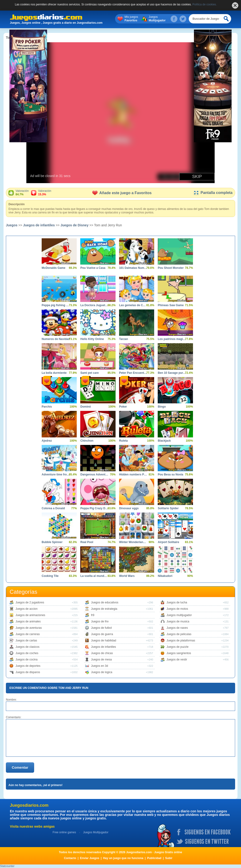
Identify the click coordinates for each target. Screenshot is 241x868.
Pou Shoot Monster (171, 268)
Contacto (70, 858)
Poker (123, 407)
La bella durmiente (54, 373)
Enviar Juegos (90, 858)
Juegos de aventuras (29, 628)
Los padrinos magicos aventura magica (172, 339)
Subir (169, 858)
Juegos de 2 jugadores (30, 602)
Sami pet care (89, 373)
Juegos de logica (102, 672)
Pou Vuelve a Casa (93, 268)
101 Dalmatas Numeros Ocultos (133, 268)
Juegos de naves (177, 628)
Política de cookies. (205, 4)
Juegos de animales (28, 621)
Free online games (64, 832)
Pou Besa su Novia (170, 475)
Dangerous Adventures (94, 475)
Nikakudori (165, 576)
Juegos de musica (178, 621)
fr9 (93, 615)
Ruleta (123, 441)
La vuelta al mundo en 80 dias (94, 576)
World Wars (127, 576)
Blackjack (164, 441)
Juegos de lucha (177, 602)
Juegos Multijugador (96, 832)
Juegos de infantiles (39, 225)
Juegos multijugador (179, 615)
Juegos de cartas (26, 640)
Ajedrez (47, 441)
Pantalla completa (213, 193)
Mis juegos (131, 19)
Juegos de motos (177, 609)
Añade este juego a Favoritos (122, 193)
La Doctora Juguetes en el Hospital (94, 305)
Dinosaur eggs (129, 508)
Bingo (162, 407)
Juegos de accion (26, 609)
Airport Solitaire (168, 542)
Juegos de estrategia (104, 609)
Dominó (86, 407)
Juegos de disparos (28, 672)
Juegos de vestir (177, 660)
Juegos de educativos (105, 602)
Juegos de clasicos (27, 647)
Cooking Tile (50, 576)
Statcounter (7, 866)
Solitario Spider (168, 508)
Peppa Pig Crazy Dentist (94, 508)
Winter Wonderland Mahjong (133, 542)
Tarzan (124, 339)
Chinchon (87, 441)
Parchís (47, 407)
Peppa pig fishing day (56, 305)
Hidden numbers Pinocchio (133, 475)
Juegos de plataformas (181, 640)
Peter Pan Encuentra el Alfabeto (133, 373)
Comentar (20, 767)
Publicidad (154, 858)
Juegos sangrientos (179, 653)
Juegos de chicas (102, 653)
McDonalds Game (54, 268)
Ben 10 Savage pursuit (172, 373)
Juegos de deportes (28, 666)
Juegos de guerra (102, 634)
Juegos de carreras (28, 634)
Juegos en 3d (100, 666)
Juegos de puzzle (178, 647)
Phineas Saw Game (171, 305)
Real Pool (87, 542)
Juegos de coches (27, 653)
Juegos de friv (100, 621)
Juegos (157, 19)
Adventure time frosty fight (56, 475)
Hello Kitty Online (92, 339)
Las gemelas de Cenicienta (133, 305)
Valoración (22, 193)
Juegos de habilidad (104, 640)
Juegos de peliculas (179, 634)
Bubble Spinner (52, 542)
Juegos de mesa (101, 660)
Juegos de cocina (26, 660)
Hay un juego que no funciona (123, 858)
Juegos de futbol (101, 628)
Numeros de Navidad (56, 339)
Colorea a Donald (53, 508)
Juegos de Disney (74, 225)
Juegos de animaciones (30, 615)
